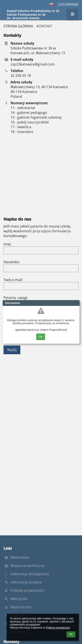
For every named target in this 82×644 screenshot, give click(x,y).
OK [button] (71, 634)
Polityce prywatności (58, 628)
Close (76, 303)
